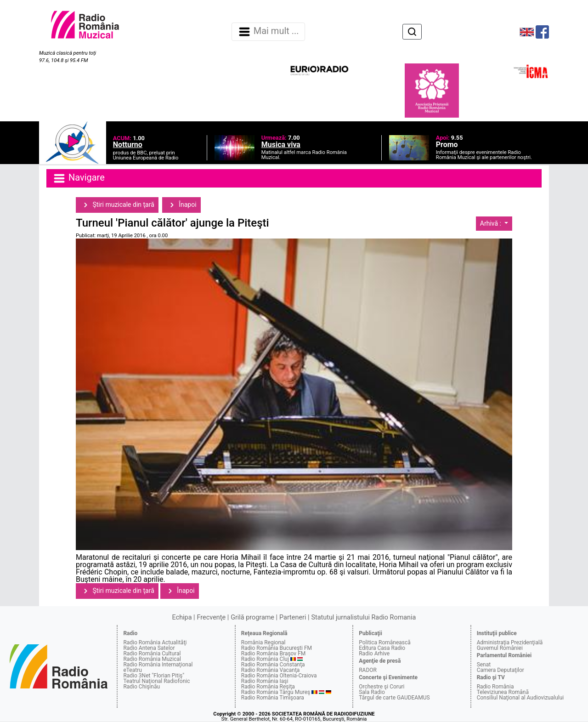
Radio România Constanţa (273, 665)
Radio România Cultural (152, 654)
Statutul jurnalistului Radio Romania (363, 617)
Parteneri (293, 617)
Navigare (79, 178)
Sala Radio (372, 692)
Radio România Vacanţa (271, 670)
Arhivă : (492, 223)
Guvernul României (500, 648)
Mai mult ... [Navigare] (268, 32)
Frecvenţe (211, 617)
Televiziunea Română (503, 692)
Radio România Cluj (265, 659)
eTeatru (132, 670)
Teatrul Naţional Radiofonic (156, 681)
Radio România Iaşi (265, 681)
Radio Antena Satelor (149, 648)
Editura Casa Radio (382, 648)
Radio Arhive (374, 654)
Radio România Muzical (152, 659)
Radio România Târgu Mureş (276, 692)
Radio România (495, 687)
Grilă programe (252, 617)
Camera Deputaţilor (500, 670)
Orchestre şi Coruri (382, 687)
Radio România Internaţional (158, 665)
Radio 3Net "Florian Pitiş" (154, 676)
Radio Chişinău (141, 687)
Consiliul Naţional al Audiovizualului (520, 698)
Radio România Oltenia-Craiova (279, 676)
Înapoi (181, 205)
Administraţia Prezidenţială (510, 642)
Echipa (182, 617)
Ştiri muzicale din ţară (117, 205)
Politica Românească (385, 642)
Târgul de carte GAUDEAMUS (394, 698)
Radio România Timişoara (273, 698)
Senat (484, 665)
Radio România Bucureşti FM (277, 648)
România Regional (263, 642)
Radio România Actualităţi (155, 642)
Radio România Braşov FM (273, 654)
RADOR (368, 670)
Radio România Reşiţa (268, 687)
